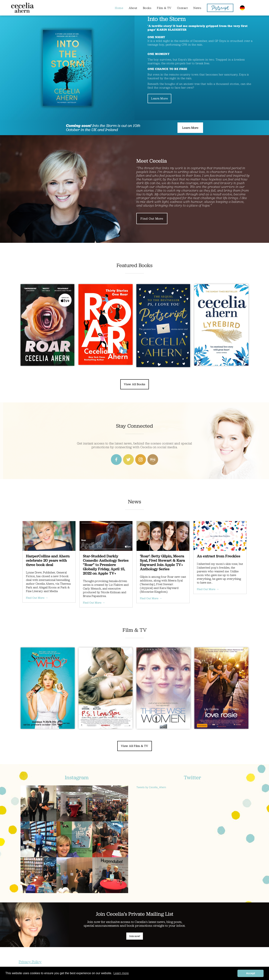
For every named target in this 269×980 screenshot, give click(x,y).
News (197, 8)
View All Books (135, 384)
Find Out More (152, 219)
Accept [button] (251, 973)
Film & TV (164, 8)
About (133, 8)
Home (119, 8)
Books (147, 8)
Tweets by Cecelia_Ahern (151, 787)
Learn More (159, 98)
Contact (183, 8)
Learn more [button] (121, 973)
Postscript (220, 9)
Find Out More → (37, 598)
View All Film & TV (135, 746)
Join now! (135, 936)
